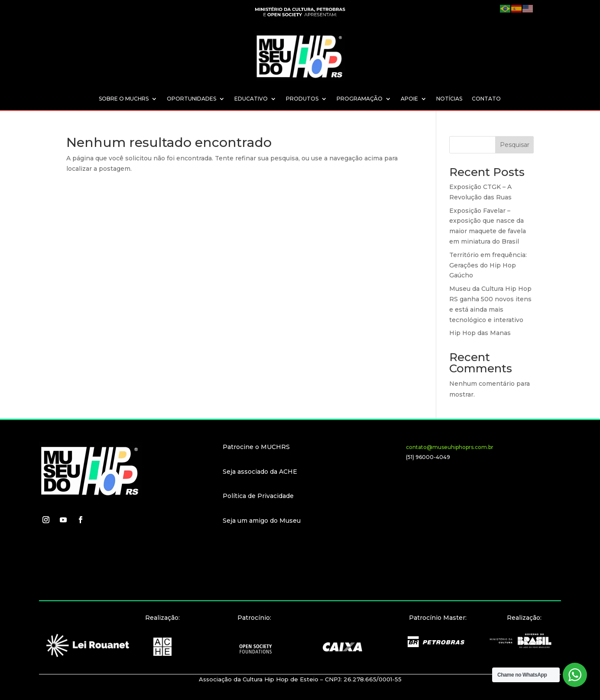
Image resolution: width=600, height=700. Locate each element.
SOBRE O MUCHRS (124, 99)
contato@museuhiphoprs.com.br (450, 447)
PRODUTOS (302, 99)
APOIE (409, 99)
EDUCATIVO (251, 99)
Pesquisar (515, 145)
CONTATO (486, 99)
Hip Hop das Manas (480, 333)
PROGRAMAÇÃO (360, 99)
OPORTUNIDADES (191, 99)
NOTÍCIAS (449, 99)
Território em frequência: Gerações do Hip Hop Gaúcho (488, 265)
